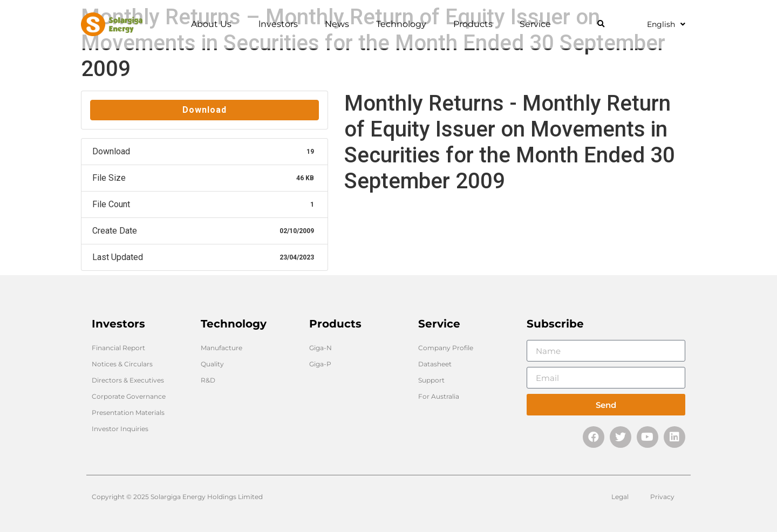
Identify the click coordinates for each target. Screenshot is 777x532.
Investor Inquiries (120, 429)
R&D (208, 380)
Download (205, 110)
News (340, 24)
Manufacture (221, 348)
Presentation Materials (128, 412)
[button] (601, 25)
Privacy (662, 497)
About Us (214, 24)
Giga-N (321, 348)
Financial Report (118, 348)
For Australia (439, 396)
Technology (404, 24)
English (666, 24)
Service (538, 24)
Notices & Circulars (122, 364)
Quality (212, 364)
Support (431, 380)
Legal (620, 497)
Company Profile (446, 348)
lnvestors (281, 24)
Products (476, 24)
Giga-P (320, 364)
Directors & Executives (128, 380)
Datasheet (435, 364)
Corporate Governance (129, 396)
